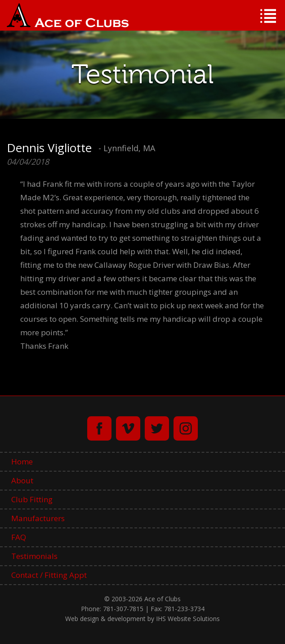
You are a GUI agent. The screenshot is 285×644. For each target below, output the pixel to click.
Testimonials (34, 556)
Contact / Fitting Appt (49, 575)
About (22, 480)
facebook (99, 428)
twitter (157, 428)
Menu (268, 16)
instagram (186, 428)
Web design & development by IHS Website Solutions (142, 619)
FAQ (19, 537)
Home (22, 462)
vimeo (128, 428)
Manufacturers (38, 518)
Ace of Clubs (68, 15)
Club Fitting (32, 499)
